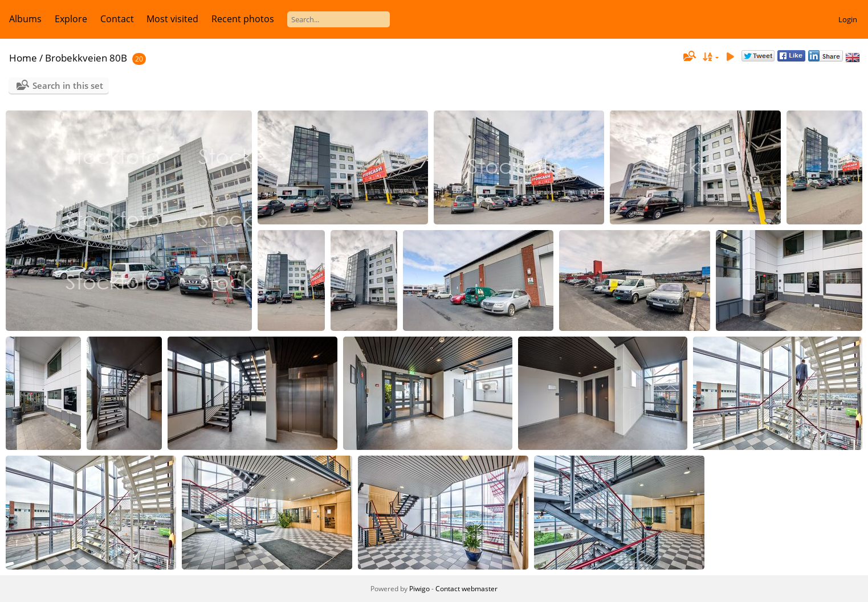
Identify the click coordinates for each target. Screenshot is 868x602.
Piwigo (419, 589)
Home (23, 58)
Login (848, 19)
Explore (71, 19)
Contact (117, 19)
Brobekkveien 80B (86, 58)
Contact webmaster (466, 589)
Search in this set (68, 85)
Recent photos (243, 19)
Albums (25, 19)
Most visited (172, 19)
